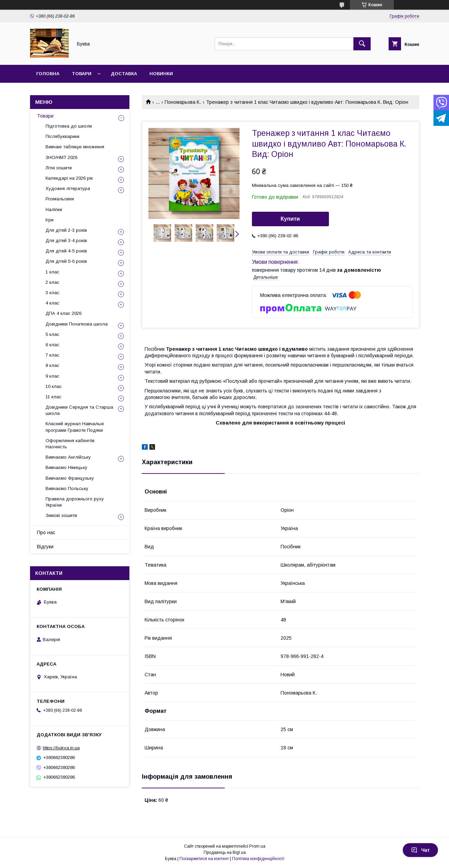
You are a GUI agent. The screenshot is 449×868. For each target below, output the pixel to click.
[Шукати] (362, 44)
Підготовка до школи (69, 126)
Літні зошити (59, 168)
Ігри (50, 220)
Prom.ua (257, 846)
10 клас (54, 386)
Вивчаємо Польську (67, 488)
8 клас (52, 365)
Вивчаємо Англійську (68, 457)
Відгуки (45, 547)
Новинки (161, 74)
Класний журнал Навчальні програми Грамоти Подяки (75, 427)
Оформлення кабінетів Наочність (70, 444)
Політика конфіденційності (258, 859)
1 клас (52, 272)
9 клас (52, 376)
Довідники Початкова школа (77, 324)
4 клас (52, 303)
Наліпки (54, 209)
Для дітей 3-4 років (66, 241)
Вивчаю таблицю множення (75, 147)
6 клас (52, 345)
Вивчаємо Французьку (70, 478)
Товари (82, 74)
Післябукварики (62, 136)
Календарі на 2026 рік (69, 178)
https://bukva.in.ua (61, 748)
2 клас (52, 282)
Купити (290, 219)
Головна (48, 74)
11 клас (53, 397)
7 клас (52, 355)
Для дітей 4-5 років (66, 251)
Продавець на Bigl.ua (225, 852)
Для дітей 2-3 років (66, 230)
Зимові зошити (61, 515)
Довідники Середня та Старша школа (79, 410)
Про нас (46, 532)
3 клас (52, 293)
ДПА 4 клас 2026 (64, 313)
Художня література (68, 188)
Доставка (124, 74)
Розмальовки (60, 199)
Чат (420, 850)
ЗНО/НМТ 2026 (61, 157)
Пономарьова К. (183, 102)
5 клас (52, 334)
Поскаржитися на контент (204, 859)
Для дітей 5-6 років (66, 261)
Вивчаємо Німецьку (66, 467)
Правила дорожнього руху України (75, 502)
